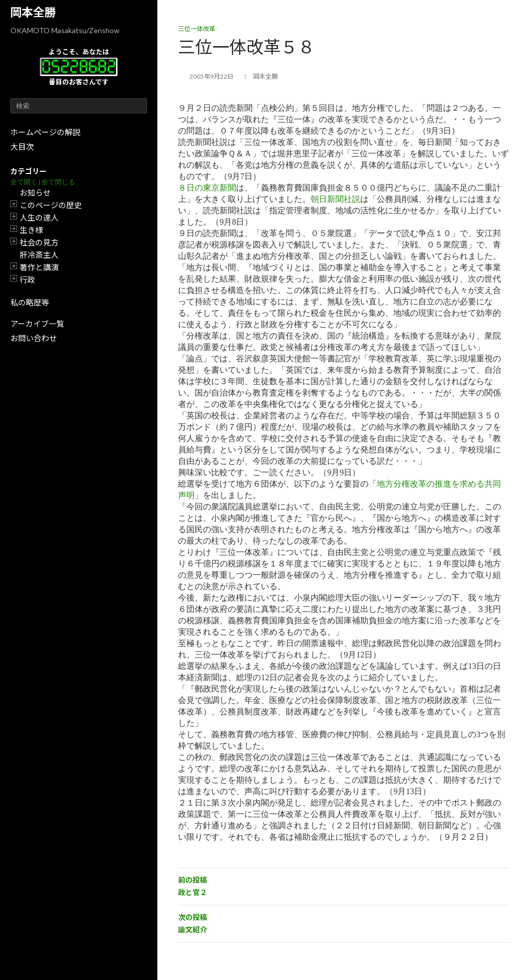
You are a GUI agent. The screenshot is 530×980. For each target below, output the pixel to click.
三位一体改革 (197, 29)
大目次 (22, 147)
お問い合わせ (34, 338)
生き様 (31, 230)
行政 (27, 280)
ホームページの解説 (45, 132)
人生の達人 (39, 217)
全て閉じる (58, 182)
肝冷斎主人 (39, 255)
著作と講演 (39, 267)
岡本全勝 (33, 12)
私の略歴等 (30, 302)
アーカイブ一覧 (37, 324)
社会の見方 (39, 242)
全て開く (24, 182)
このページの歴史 (51, 205)
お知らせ (35, 193)
